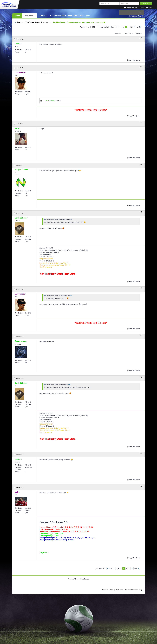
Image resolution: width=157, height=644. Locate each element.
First (112, 27)
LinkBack (117, 34)
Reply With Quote (133, 60)
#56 (141, 288)
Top (141, 590)
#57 (141, 335)
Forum (17, 16)
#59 (141, 453)
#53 (141, 123)
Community (45, 15)
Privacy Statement (116, 590)
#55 (141, 212)
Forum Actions (59, 15)
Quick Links (72, 15)
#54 (141, 164)
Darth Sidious (50, 101)
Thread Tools (128, 34)
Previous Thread (74, 579)
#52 (141, 67)
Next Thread (85, 579)
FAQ (82, 15)
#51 (141, 38)
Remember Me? (132, 7)
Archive (105, 590)
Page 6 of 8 (104, 27)
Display (138, 34)
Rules (88, 15)
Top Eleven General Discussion (38, 22)
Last (139, 27)
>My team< (44, 553)
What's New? (30, 16)
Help (142, 7)
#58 (141, 377)
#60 (141, 486)
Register (149, 7)
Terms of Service (131, 590)
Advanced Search (136, 16)
